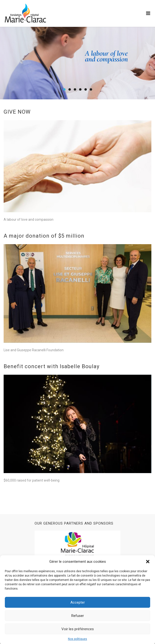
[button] (148, 566)
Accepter (78, 607)
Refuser (78, 620)
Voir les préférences (78, 634)
